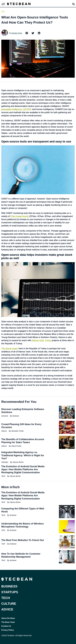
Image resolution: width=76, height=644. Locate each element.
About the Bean (8, 618)
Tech (3, 11)
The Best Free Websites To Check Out (23, 540)
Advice (4, 431)
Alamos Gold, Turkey (41, 340)
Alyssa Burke (18, 462)
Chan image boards (20, 216)
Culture (9, 604)
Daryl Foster (16, 446)
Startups (5, 462)
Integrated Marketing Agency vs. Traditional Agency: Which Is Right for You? (23, 455)
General (5, 416)
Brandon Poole (17, 33)
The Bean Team (8, 622)
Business (9, 586)
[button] (27, 33)
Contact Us (6, 626)
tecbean (16, 416)
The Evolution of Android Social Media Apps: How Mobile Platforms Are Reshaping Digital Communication (23, 470)
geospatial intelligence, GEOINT (16, 109)
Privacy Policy (8, 630)
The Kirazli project (10, 349)
